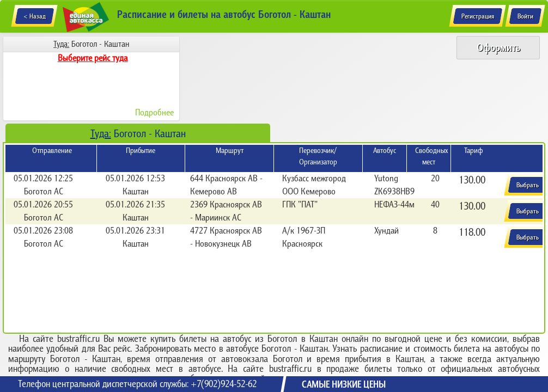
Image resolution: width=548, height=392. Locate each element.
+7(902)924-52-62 (224, 384)
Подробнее (154, 112)
